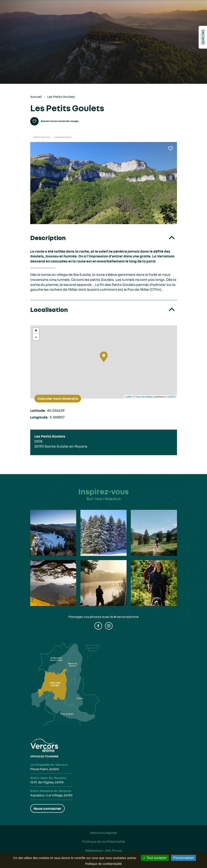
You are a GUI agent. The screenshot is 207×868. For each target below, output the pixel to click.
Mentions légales (103, 833)
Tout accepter (155, 858)
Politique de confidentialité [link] (103, 864)
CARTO (172, 397)
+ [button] (36, 331)
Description (42, 137)
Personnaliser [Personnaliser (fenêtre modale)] (183, 858)
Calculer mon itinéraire (58, 398)
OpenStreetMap (144, 397)
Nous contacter (47, 808)
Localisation (63, 137)
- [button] (36, 337)
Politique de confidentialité (103, 841)
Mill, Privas (113, 850)
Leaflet (128, 397)
